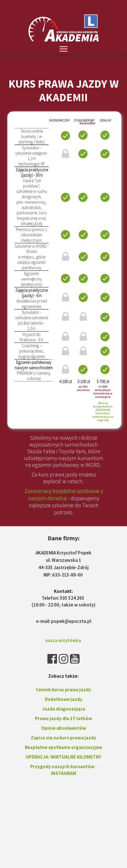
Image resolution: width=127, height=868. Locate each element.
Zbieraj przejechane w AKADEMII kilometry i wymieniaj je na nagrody (103, 411)
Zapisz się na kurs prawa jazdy (63, 738)
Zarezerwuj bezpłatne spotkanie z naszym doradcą (64, 495)
